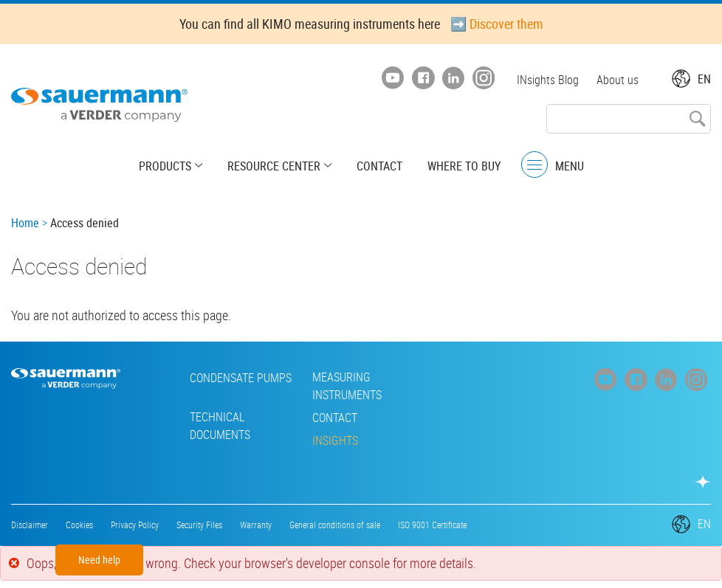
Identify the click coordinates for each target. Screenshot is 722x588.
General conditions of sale (335, 525)
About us (618, 80)
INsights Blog (548, 80)
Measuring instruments (347, 386)
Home (25, 223)
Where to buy (464, 166)
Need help (99, 560)
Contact (379, 166)
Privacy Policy (135, 525)
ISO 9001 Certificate (432, 525)
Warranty (256, 525)
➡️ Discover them (497, 24)
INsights (335, 440)
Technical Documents (220, 426)
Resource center (274, 166)
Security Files (199, 525)
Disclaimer (30, 525)
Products (165, 166)
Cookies (79, 525)
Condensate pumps (241, 378)
